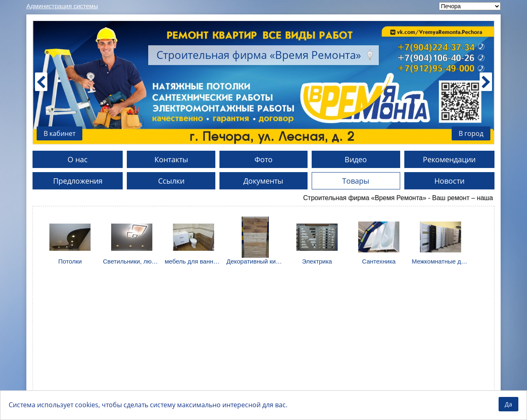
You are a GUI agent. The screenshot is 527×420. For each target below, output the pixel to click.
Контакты (171, 159)
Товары (356, 181)
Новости (449, 181)
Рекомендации (449, 159)
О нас (78, 159)
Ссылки (171, 181)
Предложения (78, 181)
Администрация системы (62, 6)
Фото (263, 159)
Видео (356, 159)
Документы (263, 181)
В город (471, 133)
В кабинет (59, 133)
